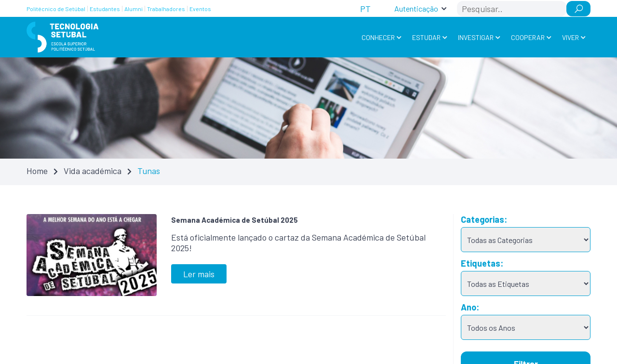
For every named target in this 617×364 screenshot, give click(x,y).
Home (37, 171)
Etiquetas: (482, 263)
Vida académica (93, 171)
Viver (570, 37)
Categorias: (484, 219)
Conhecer (378, 37)
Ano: (470, 307)
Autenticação (416, 8)
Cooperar (528, 37)
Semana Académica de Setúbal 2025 (235, 220)
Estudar (426, 37)
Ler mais (199, 274)
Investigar (476, 37)
